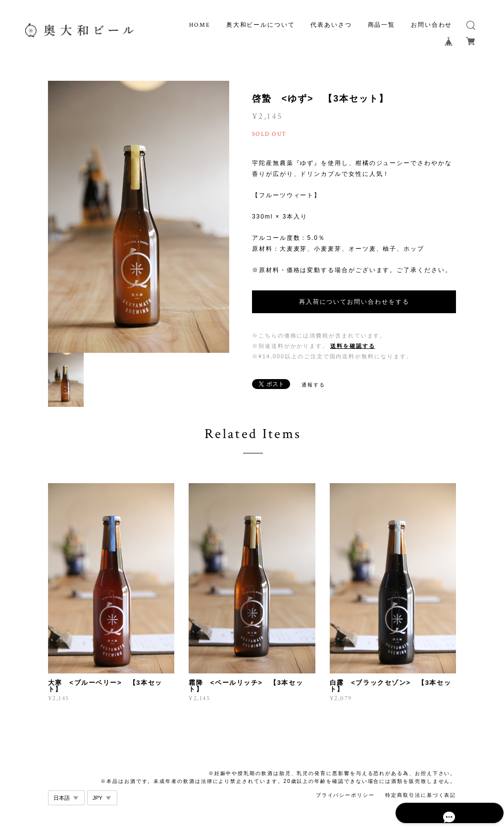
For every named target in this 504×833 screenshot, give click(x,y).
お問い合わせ (432, 25)
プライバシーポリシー (345, 795)
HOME (200, 25)
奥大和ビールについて (261, 25)
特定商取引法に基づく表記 (421, 795)
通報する (313, 385)
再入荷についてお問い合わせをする (354, 302)
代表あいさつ (331, 25)
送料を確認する (353, 346)
